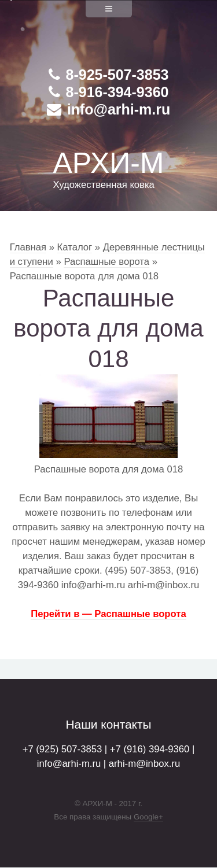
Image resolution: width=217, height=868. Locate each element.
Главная (28, 247)
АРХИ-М (108, 163)
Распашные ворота (106, 262)
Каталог (75, 247)
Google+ (148, 817)
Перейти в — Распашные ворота (108, 614)
